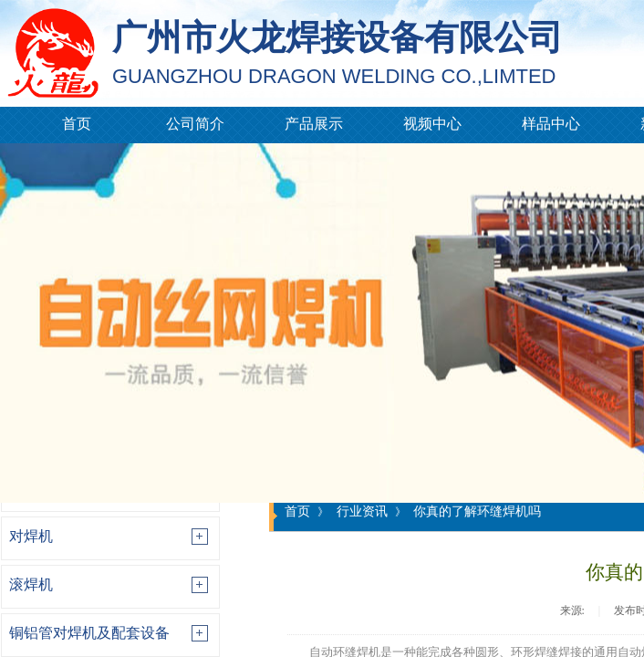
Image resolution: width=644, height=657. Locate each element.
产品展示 (314, 124)
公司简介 (195, 124)
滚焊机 (31, 584)
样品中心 (551, 124)
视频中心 (432, 124)
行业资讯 (362, 511)
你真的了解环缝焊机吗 (477, 511)
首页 (77, 124)
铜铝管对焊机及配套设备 (89, 633)
